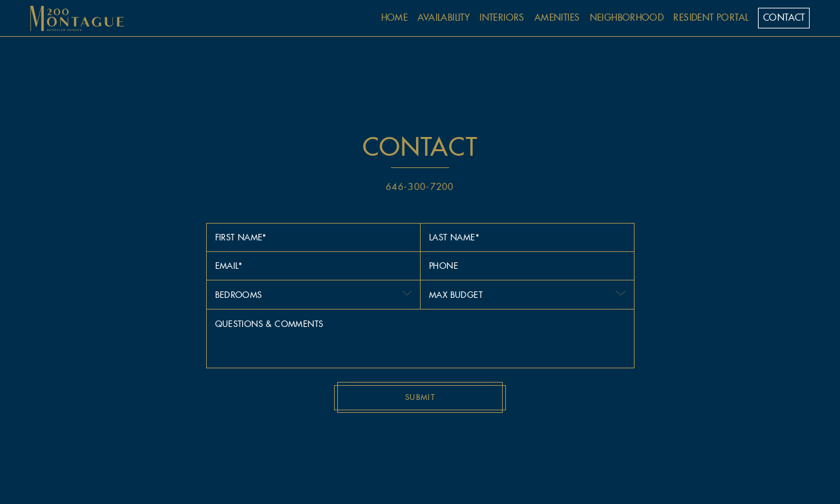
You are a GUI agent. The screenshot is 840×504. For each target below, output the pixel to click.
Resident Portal (711, 17)
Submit (420, 397)
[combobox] (313, 295)
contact (784, 17)
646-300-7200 (420, 187)
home (395, 17)
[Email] (313, 266)
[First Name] (313, 237)
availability (444, 17)
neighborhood (627, 17)
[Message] (420, 339)
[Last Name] (527, 237)
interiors (502, 17)
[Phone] (527, 266)
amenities (557, 17)
